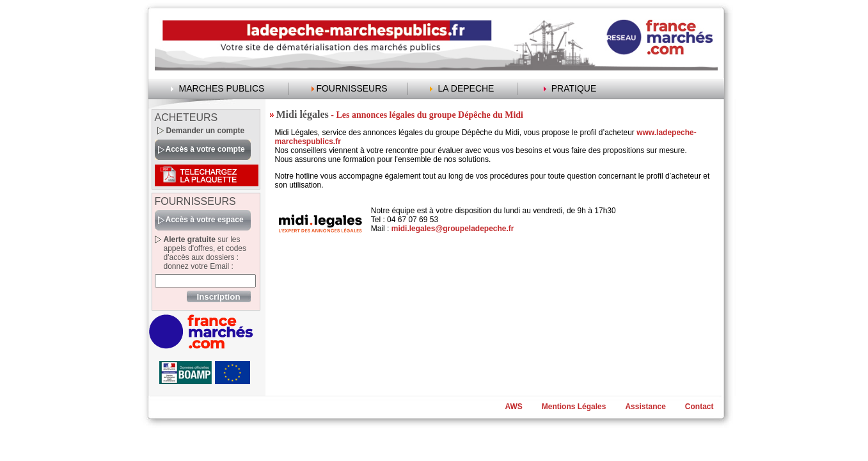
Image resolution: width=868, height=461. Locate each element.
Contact (699, 407)
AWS (513, 407)
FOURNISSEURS (351, 88)
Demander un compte (206, 131)
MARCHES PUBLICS (222, 88)
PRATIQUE (574, 88)
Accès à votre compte (205, 149)
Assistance (645, 407)
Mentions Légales (574, 407)
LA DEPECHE (466, 88)
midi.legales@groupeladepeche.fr (453, 229)
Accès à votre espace (205, 220)
